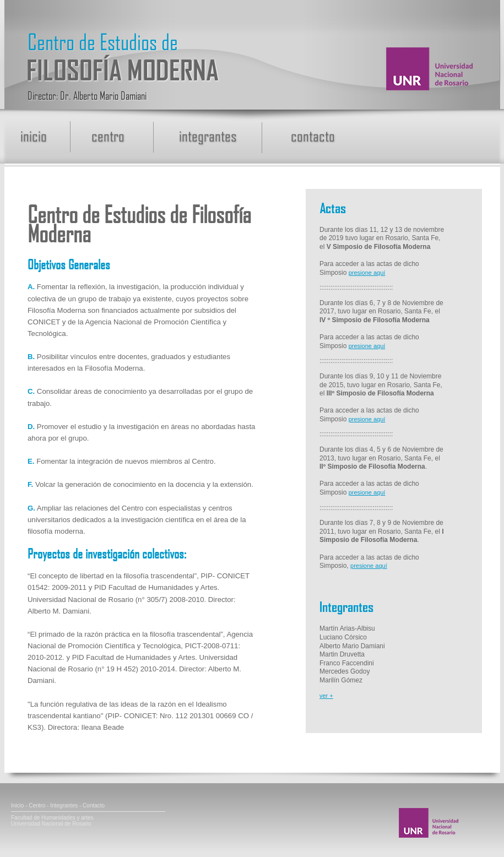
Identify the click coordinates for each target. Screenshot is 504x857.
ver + (326, 696)
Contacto (94, 806)
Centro (37, 806)
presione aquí (367, 273)
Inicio (17, 806)
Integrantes (64, 806)
